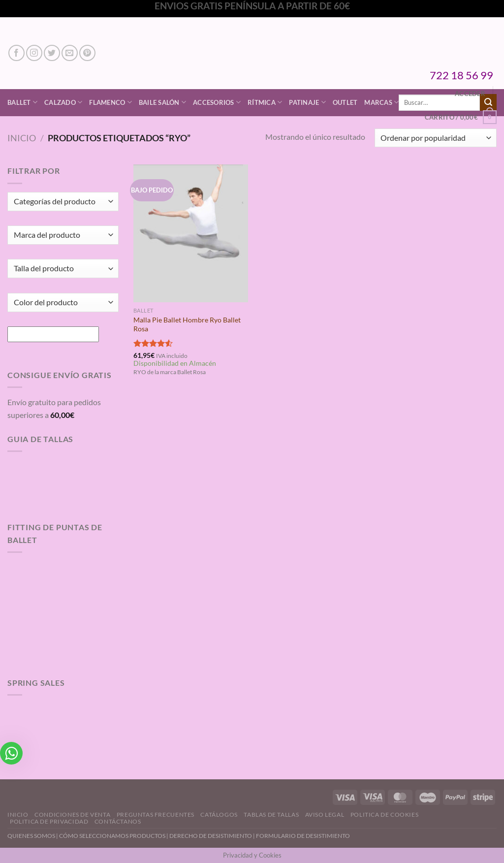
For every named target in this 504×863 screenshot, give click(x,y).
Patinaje (307, 102)
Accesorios (217, 102)
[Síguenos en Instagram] (34, 53)
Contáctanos (118, 821)
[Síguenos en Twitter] (52, 53)
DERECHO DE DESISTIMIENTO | (213, 836)
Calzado (63, 102)
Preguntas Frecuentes (156, 815)
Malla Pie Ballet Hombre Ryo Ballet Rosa (187, 324)
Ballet (22, 102)
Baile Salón (162, 102)
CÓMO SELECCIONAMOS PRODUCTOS (112, 836)
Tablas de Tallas (271, 815)
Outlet (345, 102)
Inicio (22, 138)
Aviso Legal (325, 815)
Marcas (381, 102)
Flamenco (110, 102)
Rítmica (265, 102)
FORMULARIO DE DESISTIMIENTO (303, 836)
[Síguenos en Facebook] (16, 53)
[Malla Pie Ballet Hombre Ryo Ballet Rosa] (191, 233)
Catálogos (219, 815)
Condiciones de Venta (72, 815)
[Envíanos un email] (70, 53)
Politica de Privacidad (49, 821)
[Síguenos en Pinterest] (87, 53)
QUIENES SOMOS (31, 836)
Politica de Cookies (385, 815)
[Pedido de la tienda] (436, 138)
